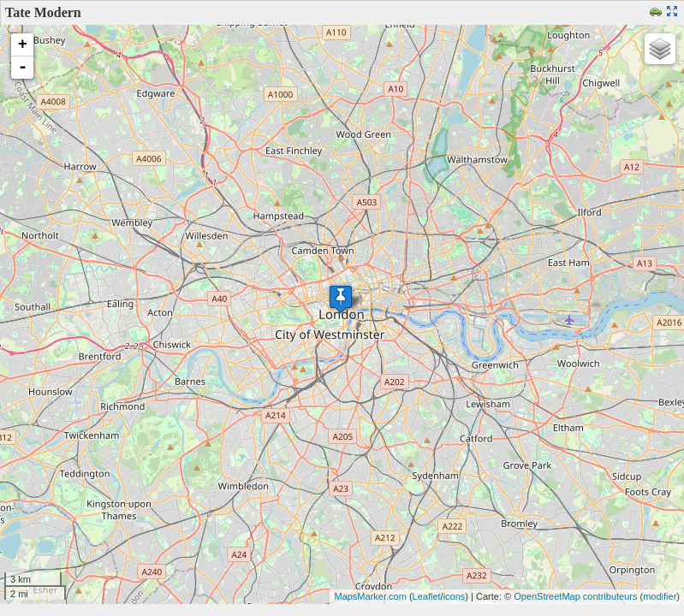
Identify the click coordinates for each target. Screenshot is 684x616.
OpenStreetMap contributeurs (575, 596)
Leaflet (427, 596)
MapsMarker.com (370, 596)
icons (455, 596)
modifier (660, 596)
